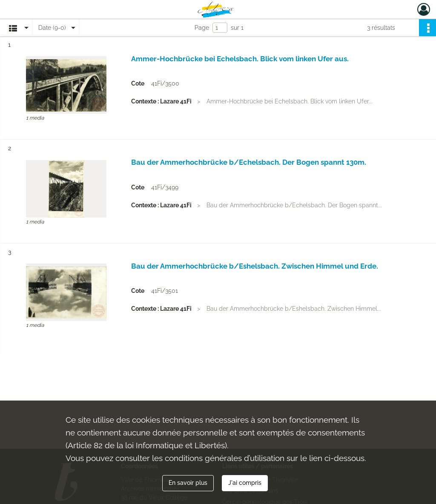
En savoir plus (188, 483)
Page (202, 28)
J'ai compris (245, 483)
